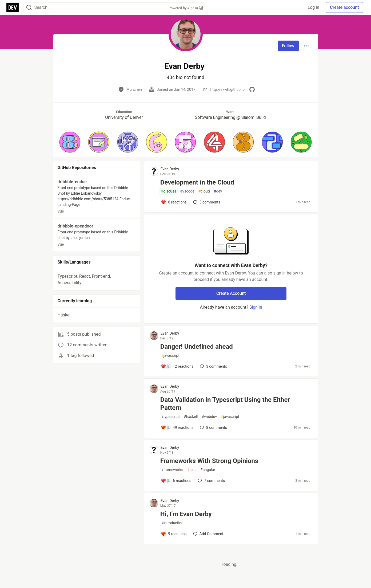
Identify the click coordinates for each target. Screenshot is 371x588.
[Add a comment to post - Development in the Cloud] (174, 202)
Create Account (231, 293)
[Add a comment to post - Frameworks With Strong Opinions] (176, 481)
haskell (191, 417)
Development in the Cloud (197, 182)
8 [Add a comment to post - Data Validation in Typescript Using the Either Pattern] (213, 428)
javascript (170, 356)
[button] (70, 142)
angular (208, 470)
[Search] (29, 8)
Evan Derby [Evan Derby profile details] (170, 169)
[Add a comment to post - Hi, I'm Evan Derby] (174, 534)
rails (192, 470)
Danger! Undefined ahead (197, 347)
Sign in (256, 307)
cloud (204, 191)
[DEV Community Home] (13, 7)
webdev (209, 417)
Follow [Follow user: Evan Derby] (288, 46)
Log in (314, 7)
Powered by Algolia (186, 8)
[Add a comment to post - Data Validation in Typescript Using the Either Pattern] (177, 428)
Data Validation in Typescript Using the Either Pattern (225, 404)
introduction (172, 523)
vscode (187, 191)
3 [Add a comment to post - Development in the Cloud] (206, 202)
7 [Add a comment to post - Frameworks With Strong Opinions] (211, 481)
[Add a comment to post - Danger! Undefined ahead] (177, 366)
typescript (170, 417)
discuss (169, 191)
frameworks (172, 470)
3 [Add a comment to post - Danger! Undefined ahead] (213, 366)
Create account (344, 7)
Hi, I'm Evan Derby (186, 514)
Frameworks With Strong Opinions (209, 461)
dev (218, 191)
